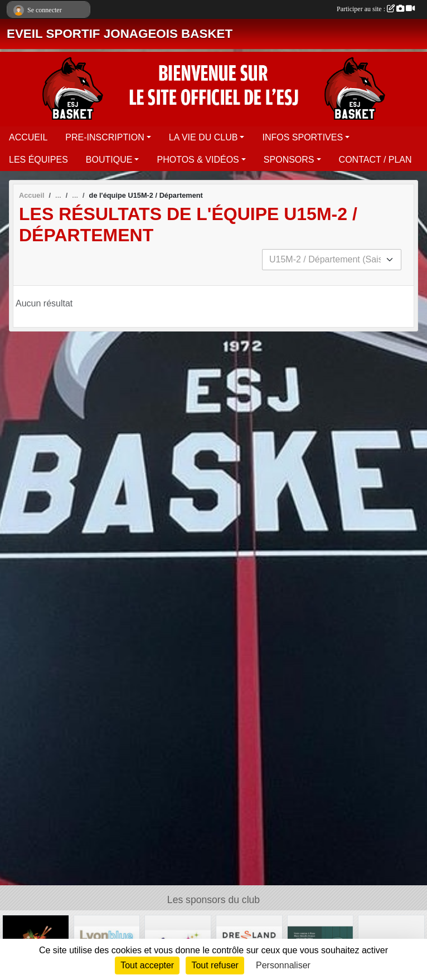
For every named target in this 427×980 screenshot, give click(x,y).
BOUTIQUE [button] (109, 160)
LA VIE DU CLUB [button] (203, 137)
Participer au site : (376, 9)
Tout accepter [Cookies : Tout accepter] (147, 965)
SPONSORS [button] (289, 160)
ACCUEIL (28, 137)
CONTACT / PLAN (375, 160)
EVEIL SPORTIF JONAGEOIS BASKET (120, 34)
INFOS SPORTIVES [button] (302, 137)
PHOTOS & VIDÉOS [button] (198, 160)
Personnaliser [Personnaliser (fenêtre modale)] (283, 965)
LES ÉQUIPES (38, 160)
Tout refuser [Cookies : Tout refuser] (215, 965)
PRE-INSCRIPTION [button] (105, 137)
